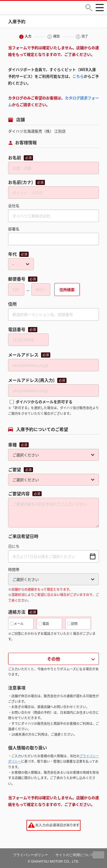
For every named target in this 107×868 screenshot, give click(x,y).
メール (19, 624)
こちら (78, 76)
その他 (54, 659)
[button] (89, 8)
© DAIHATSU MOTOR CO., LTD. (54, 861)
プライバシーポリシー (31, 855)
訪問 (74, 624)
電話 (46, 624)
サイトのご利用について (75, 855)
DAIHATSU (38, 8)
